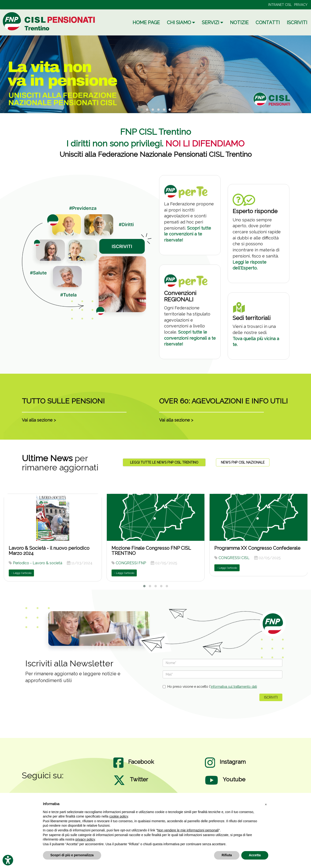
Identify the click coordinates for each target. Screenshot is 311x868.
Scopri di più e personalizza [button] (72, 855)
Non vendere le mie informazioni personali (188, 830)
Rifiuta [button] (227, 855)
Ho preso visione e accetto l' (210, 687)
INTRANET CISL (280, 5)
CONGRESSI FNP (131, 563)
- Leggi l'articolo (21, 573)
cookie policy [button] (119, 816)
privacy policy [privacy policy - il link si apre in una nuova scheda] (85, 839)
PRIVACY (301, 5)
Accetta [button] (255, 855)
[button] (266, 804)
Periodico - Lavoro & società (38, 563)
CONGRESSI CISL (234, 558)
